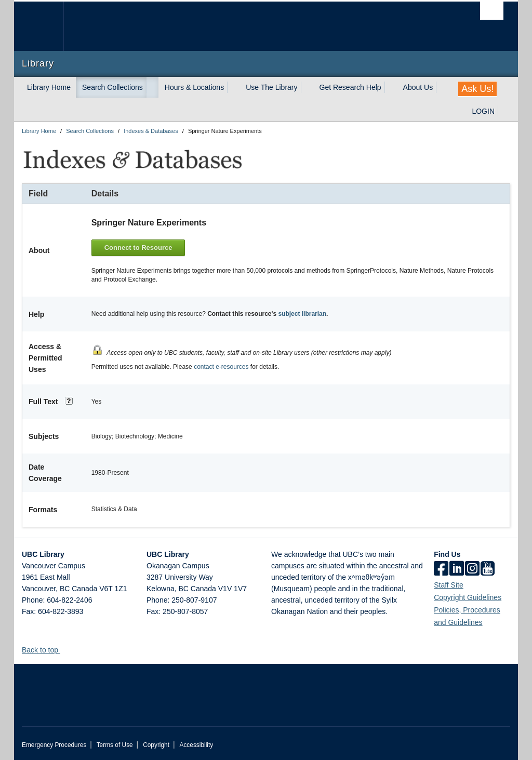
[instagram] (472, 567)
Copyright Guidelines (468, 595)
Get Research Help (350, 87)
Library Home (49, 87)
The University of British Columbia (46, 26)
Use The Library (271, 87)
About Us (418, 87)
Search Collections (112, 87)
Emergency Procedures (54, 742)
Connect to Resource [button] (141, 246)
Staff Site (449, 582)
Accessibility (196, 742)
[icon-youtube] (488, 567)
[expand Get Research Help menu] (391, 87)
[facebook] (441, 567)
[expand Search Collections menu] (152, 87)
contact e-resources (221, 364)
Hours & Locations (194, 87)
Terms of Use (115, 742)
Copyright (156, 742)
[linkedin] (457, 567)
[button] (64, 647)
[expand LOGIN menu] (504, 111)
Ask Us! (477, 89)
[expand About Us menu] (442, 87)
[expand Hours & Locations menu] (233, 87)
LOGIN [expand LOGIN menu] (483, 111)
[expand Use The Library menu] (307, 87)
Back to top (45, 647)
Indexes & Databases (151, 131)
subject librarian (302, 312)
